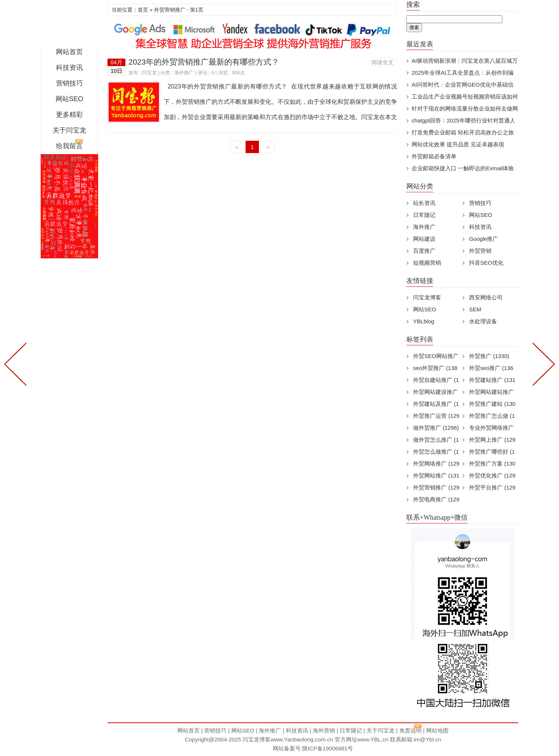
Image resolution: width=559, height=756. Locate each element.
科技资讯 (69, 68)
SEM (475, 309)
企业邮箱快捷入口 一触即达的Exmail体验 (463, 168)
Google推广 (484, 239)
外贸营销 (480, 251)
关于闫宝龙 (69, 130)
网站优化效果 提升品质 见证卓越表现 (458, 144)
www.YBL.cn (373, 739)
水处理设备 (483, 321)
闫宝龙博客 (427, 297)
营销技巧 (69, 83)
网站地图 (437, 730)
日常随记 (424, 215)
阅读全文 (382, 62)
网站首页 (69, 52)
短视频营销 (427, 263)
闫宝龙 (69, 24)
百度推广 (424, 251)
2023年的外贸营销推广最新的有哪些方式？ (204, 62)
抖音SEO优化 (486, 263)
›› (268, 147)
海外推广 (184, 73)
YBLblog (424, 321)
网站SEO (69, 99)
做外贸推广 (436, 428)
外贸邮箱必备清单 (434, 156)
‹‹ (237, 147)
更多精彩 (69, 115)
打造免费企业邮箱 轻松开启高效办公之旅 (463, 132)
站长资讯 (424, 203)
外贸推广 (489, 356)
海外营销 (324, 730)
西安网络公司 (486, 297)
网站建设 (424, 239)
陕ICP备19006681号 (328, 748)
